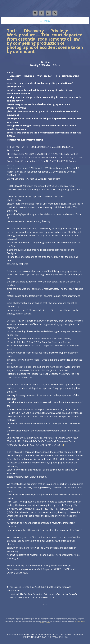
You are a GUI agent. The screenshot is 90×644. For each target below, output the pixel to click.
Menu (47, 21)
